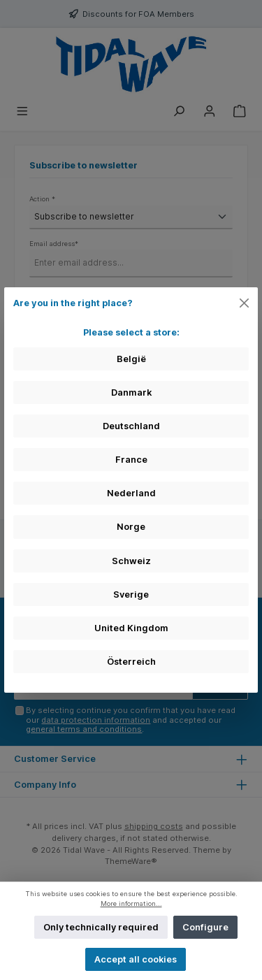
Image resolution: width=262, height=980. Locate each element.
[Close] (245, 303)
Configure (205, 927)
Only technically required (101, 927)
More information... (131, 903)
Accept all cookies (136, 959)
